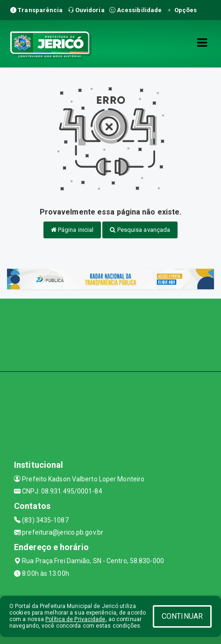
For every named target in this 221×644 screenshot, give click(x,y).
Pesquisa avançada (140, 230)
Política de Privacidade (75, 619)
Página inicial (72, 230)
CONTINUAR (182, 616)
